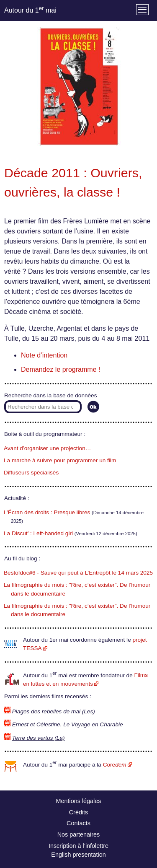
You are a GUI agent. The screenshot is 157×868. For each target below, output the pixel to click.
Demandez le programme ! (60, 369)
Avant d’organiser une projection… (47, 448)
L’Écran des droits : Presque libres (47, 512)
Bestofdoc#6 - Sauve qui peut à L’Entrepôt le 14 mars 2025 (78, 573)
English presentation (78, 855)
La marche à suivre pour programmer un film (60, 460)
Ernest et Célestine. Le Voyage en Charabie (68, 724)
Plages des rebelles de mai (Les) (54, 711)
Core (115, 765)
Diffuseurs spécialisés (31, 473)
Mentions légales (79, 801)
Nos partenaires (79, 834)
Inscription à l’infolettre (78, 846)
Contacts (78, 823)
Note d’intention (44, 355)
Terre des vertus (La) (39, 738)
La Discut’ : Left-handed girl (38, 533)
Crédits (79, 812)
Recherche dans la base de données (50, 395)
